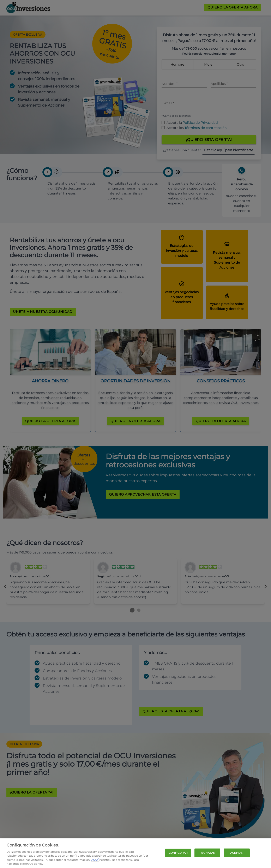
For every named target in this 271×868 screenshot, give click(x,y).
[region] (135, 853)
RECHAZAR (207, 853)
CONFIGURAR (178, 853)
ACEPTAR (237, 853)
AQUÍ (95, 860)
